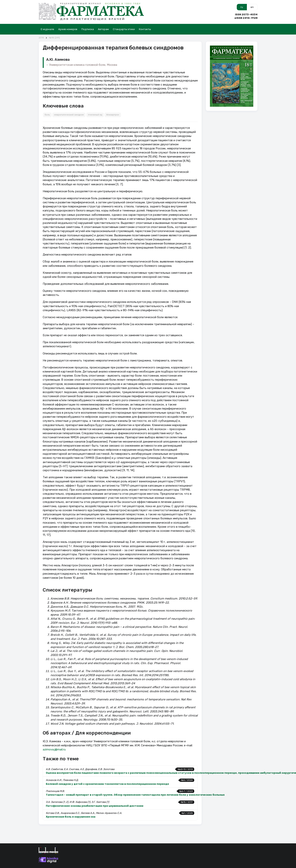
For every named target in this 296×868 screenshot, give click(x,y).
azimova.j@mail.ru (54, 749)
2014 (41, 38)
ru (242, 7)
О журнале (47, 29)
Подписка (88, 29)
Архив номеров (68, 29)
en (252, 7)
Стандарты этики (124, 29)
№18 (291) (54, 38)
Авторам (103, 29)
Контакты (145, 29)
